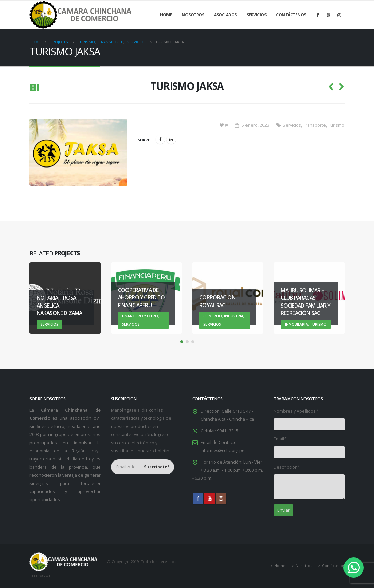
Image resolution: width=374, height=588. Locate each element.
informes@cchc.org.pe (223, 450)
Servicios (257, 15)
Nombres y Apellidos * (296, 411)
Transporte (314, 125)
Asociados (225, 15)
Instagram (221, 498)
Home (166, 15)
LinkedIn (171, 139)
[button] (182, 342)
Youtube (210, 498)
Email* (280, 439)
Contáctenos (291, 15)
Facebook (160, 139)
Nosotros (193, 15)
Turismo (336, 125)
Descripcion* (287, 467)
